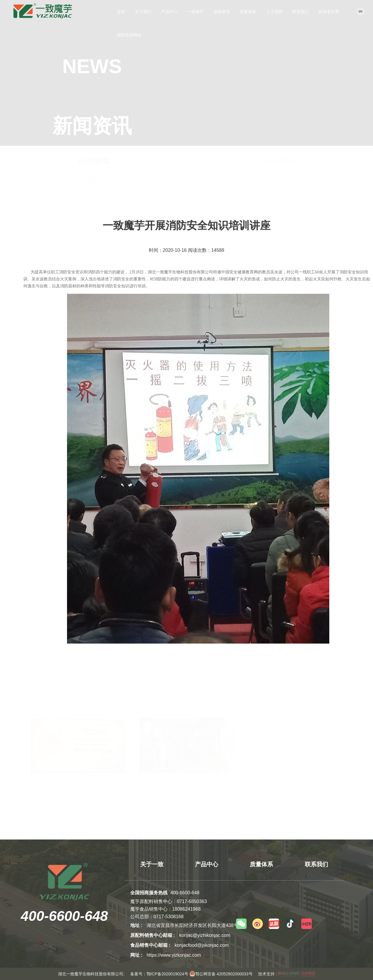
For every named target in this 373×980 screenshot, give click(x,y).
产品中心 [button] (169, 12)
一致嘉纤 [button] (196, 12)
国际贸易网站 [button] (129, 35)
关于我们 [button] (143, 12)
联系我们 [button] (300, 12)
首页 (121, 12)
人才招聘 (274, 12)
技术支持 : (287, 974)
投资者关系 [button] (329, 12)
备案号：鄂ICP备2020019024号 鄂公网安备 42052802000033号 (191, 974)
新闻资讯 (222, 12)
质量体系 (248, 12)
